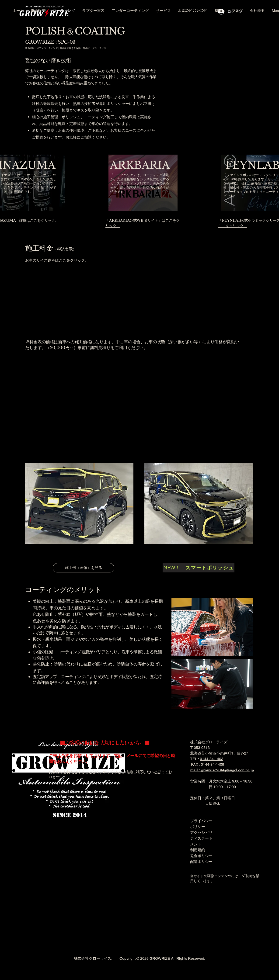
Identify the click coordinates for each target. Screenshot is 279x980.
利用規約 (198, 850)
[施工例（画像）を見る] (84, 568)
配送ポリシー (201, 862)
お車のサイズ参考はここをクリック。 (57, 260)
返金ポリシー (201, 856)
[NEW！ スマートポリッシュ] (199, 568)
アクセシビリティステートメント (201, 838)
